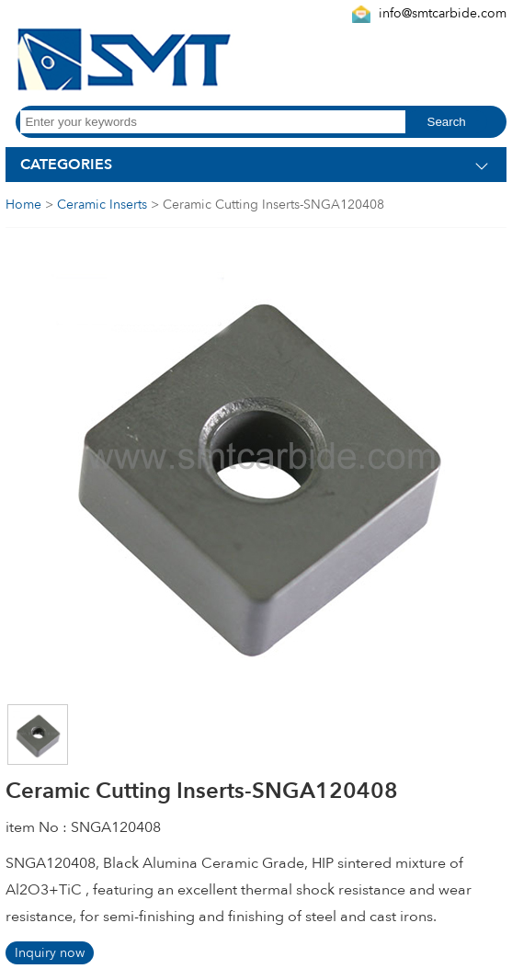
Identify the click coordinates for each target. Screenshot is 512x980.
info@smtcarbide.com (443, 13)
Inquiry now (50, 953)
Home (23, 205)
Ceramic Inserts (102, 205)
